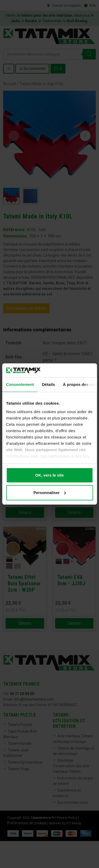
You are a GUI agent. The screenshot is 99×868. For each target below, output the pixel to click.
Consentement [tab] (20, 384)
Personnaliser (50, 493)
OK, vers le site (49, 475)
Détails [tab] (48, 384)
